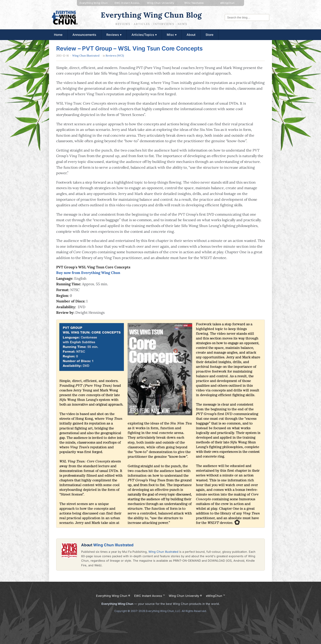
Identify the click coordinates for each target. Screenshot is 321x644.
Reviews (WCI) (115, 56)
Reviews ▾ (114, 35)
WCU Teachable (194, 3)
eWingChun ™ (215, 596)
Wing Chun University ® (185, 596)
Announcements (84, 35)
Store (209, 35)
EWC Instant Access (127, 3)
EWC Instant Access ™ (149, 596)
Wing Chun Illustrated (86, 56)
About (191, 35)
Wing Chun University (160, 3)
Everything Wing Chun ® (113, 596)
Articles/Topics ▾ (144, 35)
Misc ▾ (172, 35)
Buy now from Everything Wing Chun (88, 273)
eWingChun (227, 3)
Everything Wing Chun (94, 3)
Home (58, 35)
